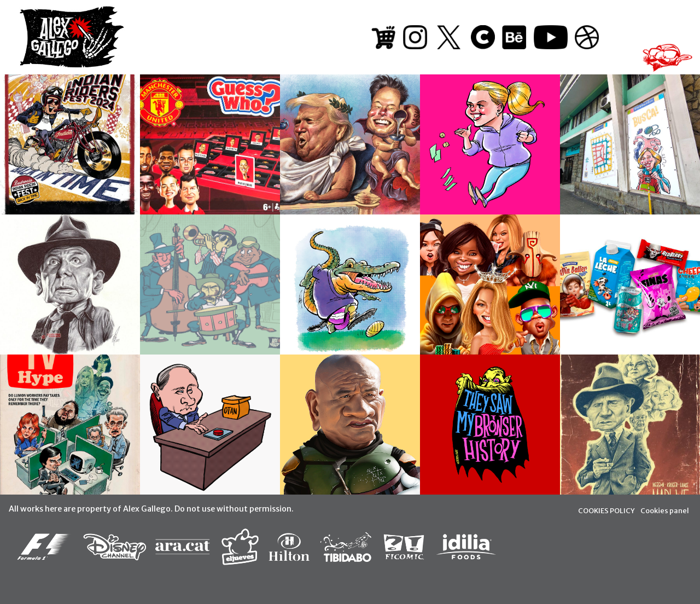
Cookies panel (665, 510)
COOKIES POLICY (606, 510)
